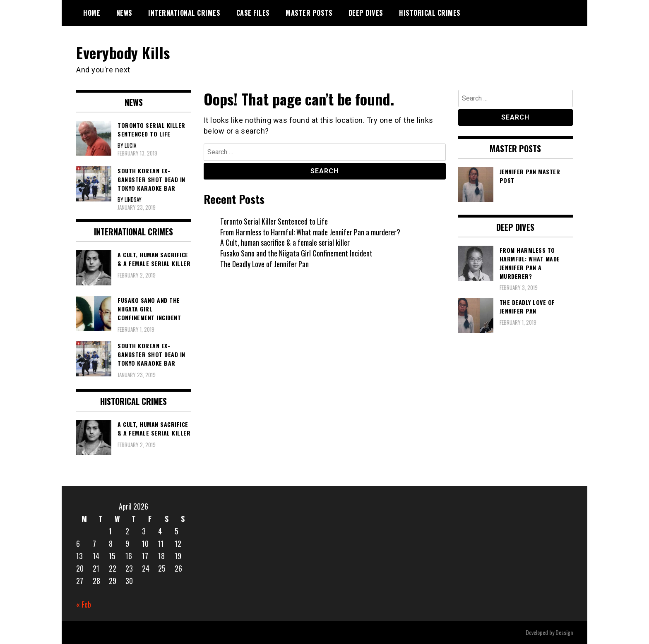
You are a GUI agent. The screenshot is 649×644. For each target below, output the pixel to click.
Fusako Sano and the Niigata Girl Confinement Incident (296, 253)
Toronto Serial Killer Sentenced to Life (274, 221)
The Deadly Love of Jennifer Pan (265, 263)
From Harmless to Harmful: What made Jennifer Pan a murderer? (310, 232)
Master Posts (309, 13)
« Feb (84, 604)
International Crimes (184, 13)
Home (92, 13)
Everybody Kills (124, 52)
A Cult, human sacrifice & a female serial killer (285, 242)
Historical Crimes (430, 13)
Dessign (564, 632)
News (124, 13)
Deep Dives (366, 13)
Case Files (253, 13)
